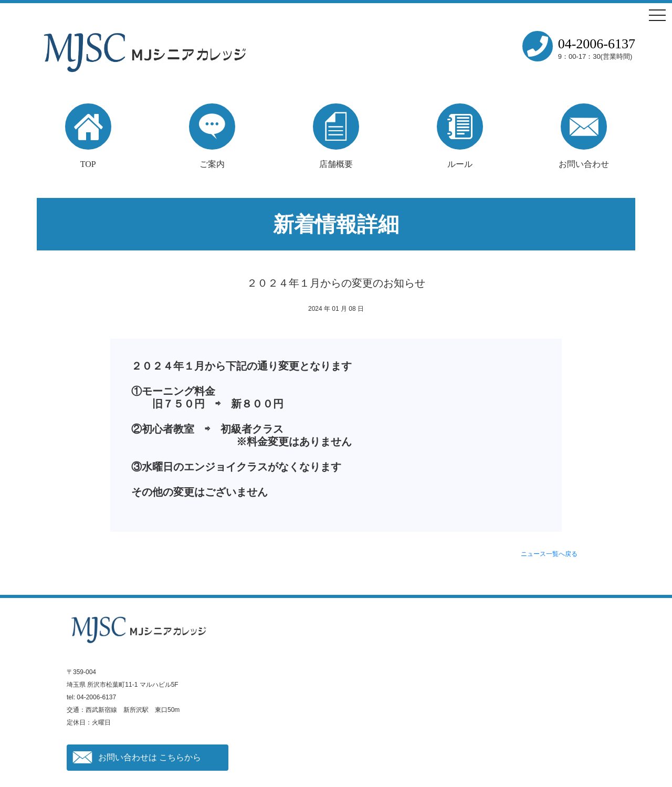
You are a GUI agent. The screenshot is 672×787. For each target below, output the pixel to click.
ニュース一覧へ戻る (549, 554)
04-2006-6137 (597, 44)
